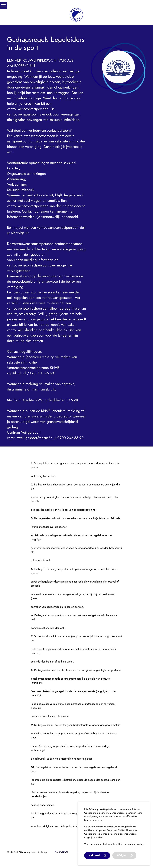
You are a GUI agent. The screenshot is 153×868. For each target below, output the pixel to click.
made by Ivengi (40, 852)
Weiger (121, 855)
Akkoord (94, 855)
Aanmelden (61, 852)
